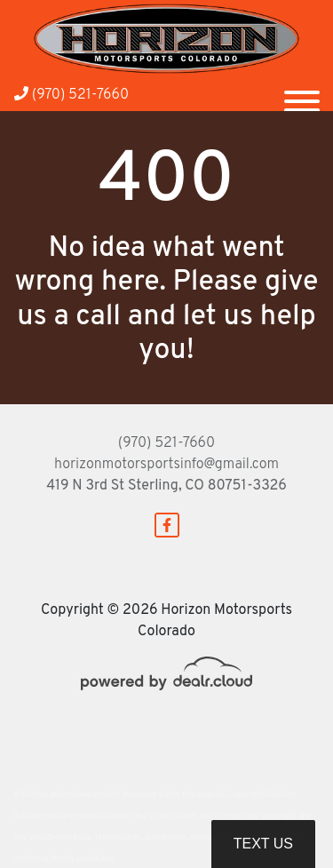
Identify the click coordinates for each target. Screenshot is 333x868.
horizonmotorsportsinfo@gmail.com (166, 465)
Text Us (263, 844)
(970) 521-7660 (71, 95)
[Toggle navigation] (302, 94)
